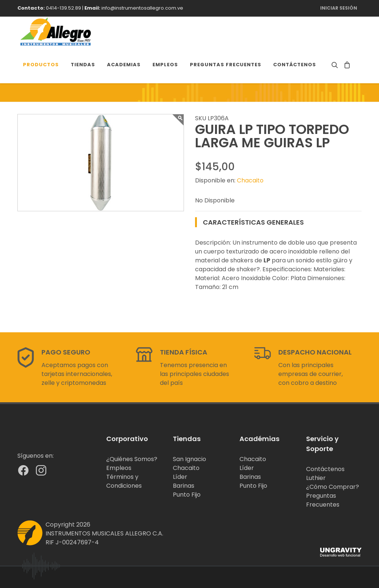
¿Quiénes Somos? (132, 459)
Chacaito (250, 180)
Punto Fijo (187, 495)
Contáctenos (325, 469)
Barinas (184, 486)
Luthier (316, 478)
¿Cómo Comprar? (333, 487)
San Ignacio (189, 459)
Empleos (119, 468)
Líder (180, 477)
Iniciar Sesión (339, 8)
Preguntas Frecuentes (323, 500)
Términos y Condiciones (124, 481)
